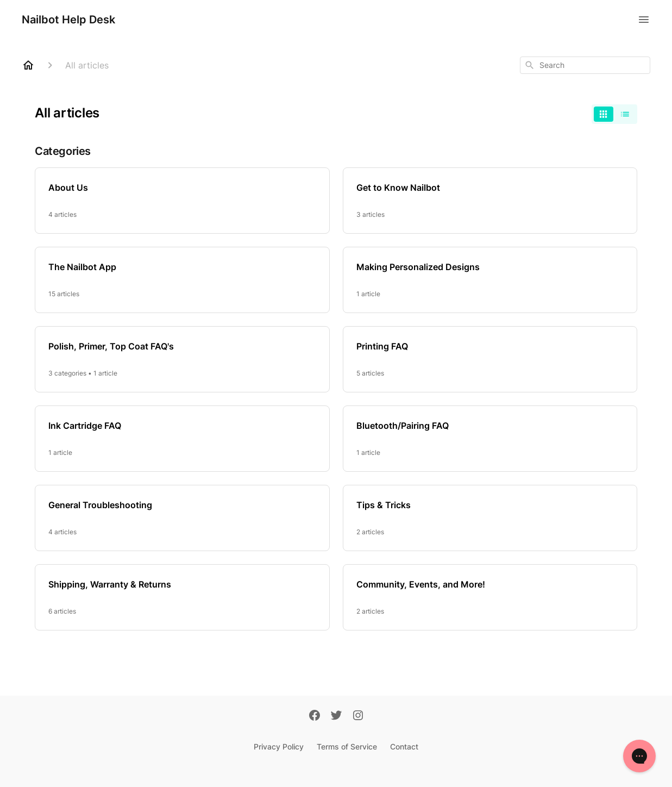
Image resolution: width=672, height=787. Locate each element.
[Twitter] (336, 716)
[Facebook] (315, 716)
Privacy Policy (279, 747)
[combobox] (585, 65)
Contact (404, 747)
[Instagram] (358, 716)
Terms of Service (347, 747)
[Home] (28, 65)
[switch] (614, 114)
